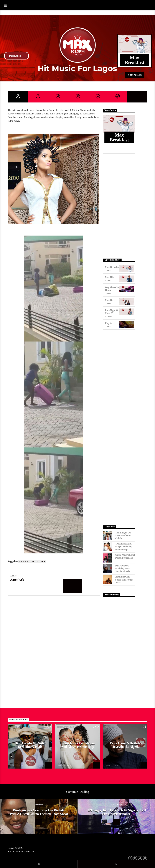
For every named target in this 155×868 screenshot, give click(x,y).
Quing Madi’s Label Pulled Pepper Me (125, 556)
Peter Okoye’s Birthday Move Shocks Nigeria (123, 568)
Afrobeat (15, 727)
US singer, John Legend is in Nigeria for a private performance (117, 812)
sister (41, 562)
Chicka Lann (27, 562)
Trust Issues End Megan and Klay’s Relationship (124, 547)
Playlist (109, 323)
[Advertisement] (119, 205)
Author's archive (73, 586)
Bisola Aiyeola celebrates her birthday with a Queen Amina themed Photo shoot (39, 812)
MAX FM (14, 763)
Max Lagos (17, 56)
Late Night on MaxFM (112, 312)
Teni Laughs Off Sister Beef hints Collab (123, 535)
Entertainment (66, 727)
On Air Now (134, 75)
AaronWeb (17, 580)
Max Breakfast (112, 267)
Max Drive (110, 300)
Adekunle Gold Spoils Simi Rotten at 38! (124, 580)
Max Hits (110, 277)
